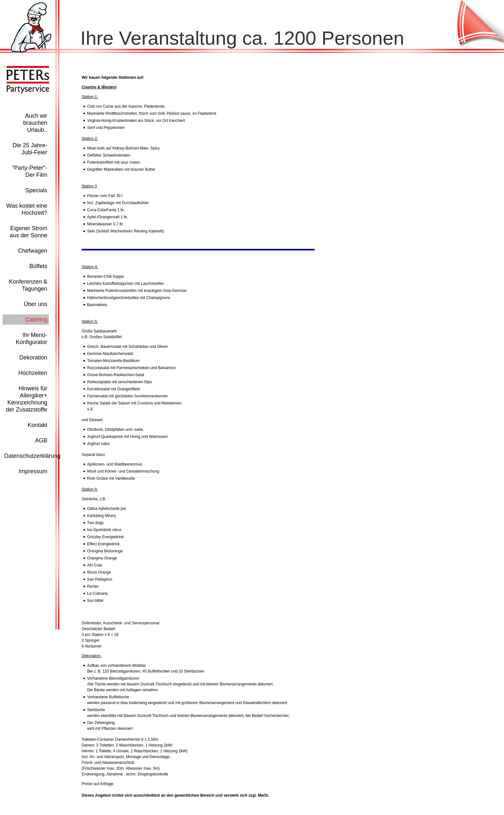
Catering (36, 320)
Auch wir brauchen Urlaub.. (35, 123)
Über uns (36, 304)
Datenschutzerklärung (32, 456)
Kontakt (37, 425)
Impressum (33, 471)
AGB (41, 440)
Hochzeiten (33, 373)
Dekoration (33, 358)
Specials (36, 190)
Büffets (38, 266)
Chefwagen (33, 251)
